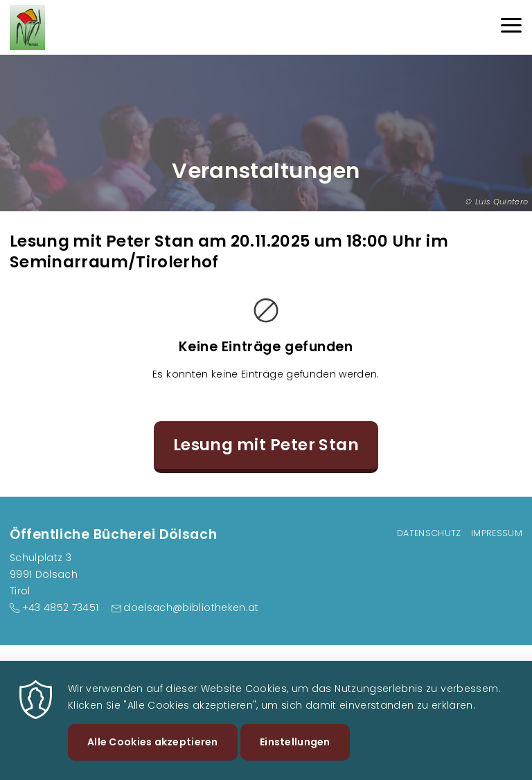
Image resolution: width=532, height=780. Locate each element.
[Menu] (511, 27)
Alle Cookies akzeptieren (153, 751)
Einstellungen (295, 751)
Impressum (497, 533)
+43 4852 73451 (61, 608)
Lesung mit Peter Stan (266, 445)
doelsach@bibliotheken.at (191, 608)
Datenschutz (429, 533)
